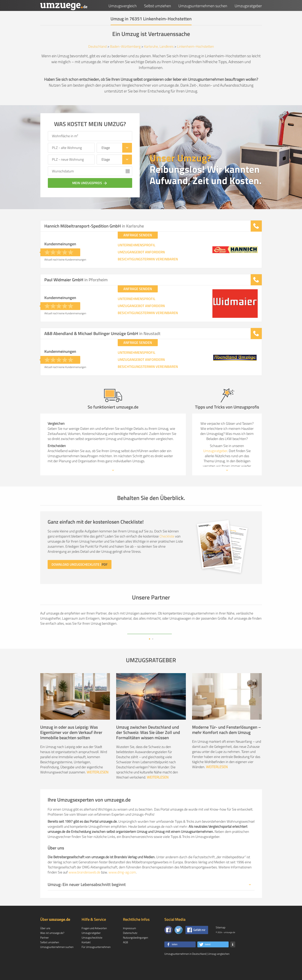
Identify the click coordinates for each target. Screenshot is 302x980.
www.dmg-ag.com (122, 885)
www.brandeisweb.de (84, 885)
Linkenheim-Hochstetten (196, 46)
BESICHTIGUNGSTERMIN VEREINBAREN (148, 259)
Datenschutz (130, 945)
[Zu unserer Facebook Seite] (168, 942)
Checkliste (167, 536)
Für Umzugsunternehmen (96, 959)
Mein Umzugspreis (90, 183)
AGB (126, 955)
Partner (45, 950)
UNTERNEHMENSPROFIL (137, 245)
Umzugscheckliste (92, 950)
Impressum (130, 941)
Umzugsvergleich (123, 6)
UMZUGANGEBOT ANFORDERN (141, 252)
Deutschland (97, 46)
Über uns (45, 941)
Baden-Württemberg (125, 46)
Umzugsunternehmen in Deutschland (185, 966)
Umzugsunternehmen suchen (203, 6)
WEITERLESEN (98, 785)
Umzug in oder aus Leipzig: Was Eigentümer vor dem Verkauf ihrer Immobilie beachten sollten (71, 745)
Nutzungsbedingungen (135, 950)
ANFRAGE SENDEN (138, 235)
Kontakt (86, 955)
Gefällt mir (199, 942)
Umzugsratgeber (248, 6)
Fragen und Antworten (94, 941)
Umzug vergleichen (219, 966)
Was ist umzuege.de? (52, 945)
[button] (180, 957)
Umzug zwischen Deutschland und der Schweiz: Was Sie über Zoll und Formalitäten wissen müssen (148, 745)
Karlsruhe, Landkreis (159, 46)
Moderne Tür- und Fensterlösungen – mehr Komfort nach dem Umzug (227, 742)
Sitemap (220, 940)
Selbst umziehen (158, 6)
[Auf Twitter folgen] (179, 942)
